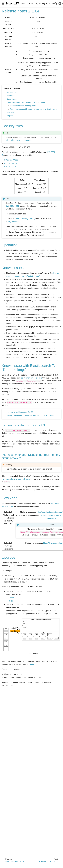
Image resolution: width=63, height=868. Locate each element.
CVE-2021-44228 (11, 160)
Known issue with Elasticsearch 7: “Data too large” (26, 102)
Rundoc (31, 664)
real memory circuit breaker (31, 378)
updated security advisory (25, 219)
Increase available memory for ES (23, 106)
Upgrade (10, 116)
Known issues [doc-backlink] (13, 268)
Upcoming (10, 96)
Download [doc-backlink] (10, 498)
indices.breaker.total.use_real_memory (17, 479)
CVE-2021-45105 (11, 167)
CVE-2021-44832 (12, 206)
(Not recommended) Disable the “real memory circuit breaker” (34, 109)
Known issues (12, 99)
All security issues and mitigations (19, 140)
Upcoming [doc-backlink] (10, 245)
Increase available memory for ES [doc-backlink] (23, 425)
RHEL (11, 601)
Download (10, 112)
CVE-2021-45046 (11, 163)
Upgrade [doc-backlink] (9, 557)
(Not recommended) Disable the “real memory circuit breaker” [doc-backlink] (31, 456)
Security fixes (12, 92)
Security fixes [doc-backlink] (12, 126)
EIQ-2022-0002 (14, 222)
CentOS (12, 598)
